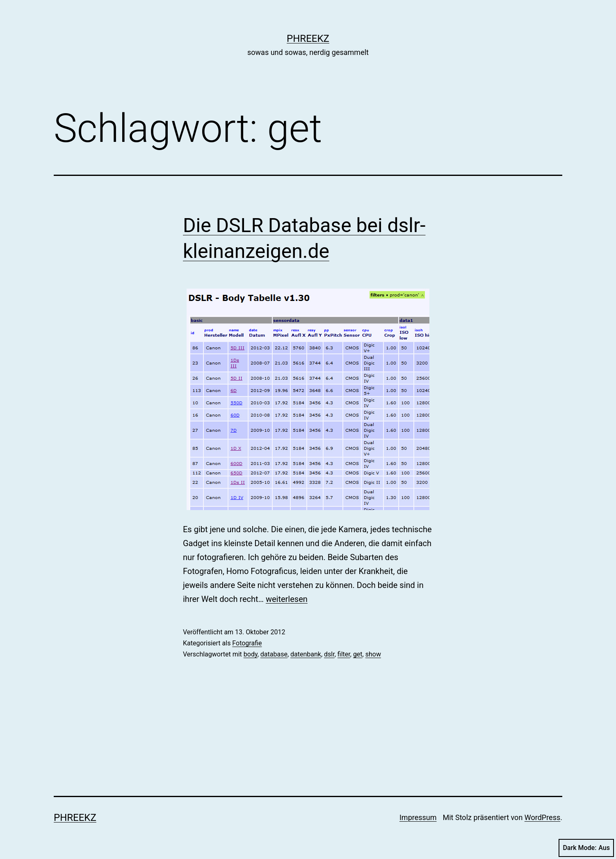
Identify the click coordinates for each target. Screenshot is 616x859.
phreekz (308, 39)
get (358, 654)
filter (344, 654)
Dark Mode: (586, 848)
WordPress (542, 817)
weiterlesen (287, 599)
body (251, 654)
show (373, 654)
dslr (329, 654)
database (274, 654)
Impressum (418, 817)
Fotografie (247, 643)
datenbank (306, 654)
